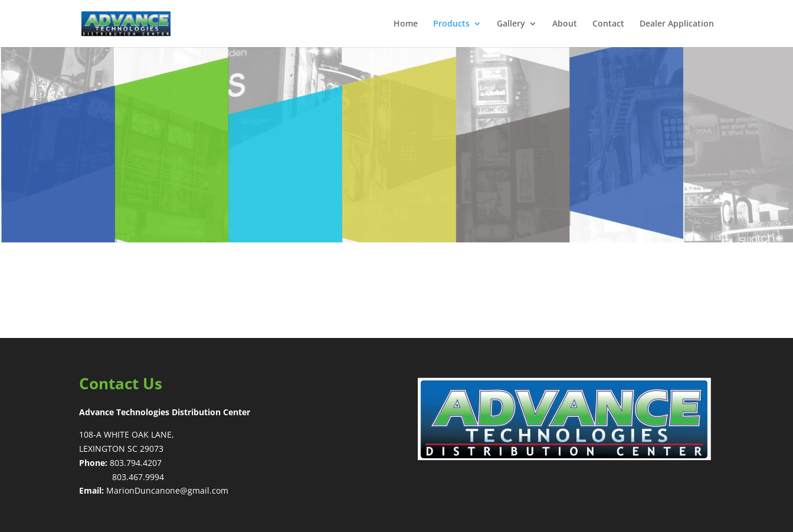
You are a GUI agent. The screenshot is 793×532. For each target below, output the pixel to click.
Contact (608, 24)
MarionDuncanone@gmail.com (167, 490)
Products (451, 24)
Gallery (511, 24)
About (565, 24)
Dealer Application (677, 24)
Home (406, 24)
